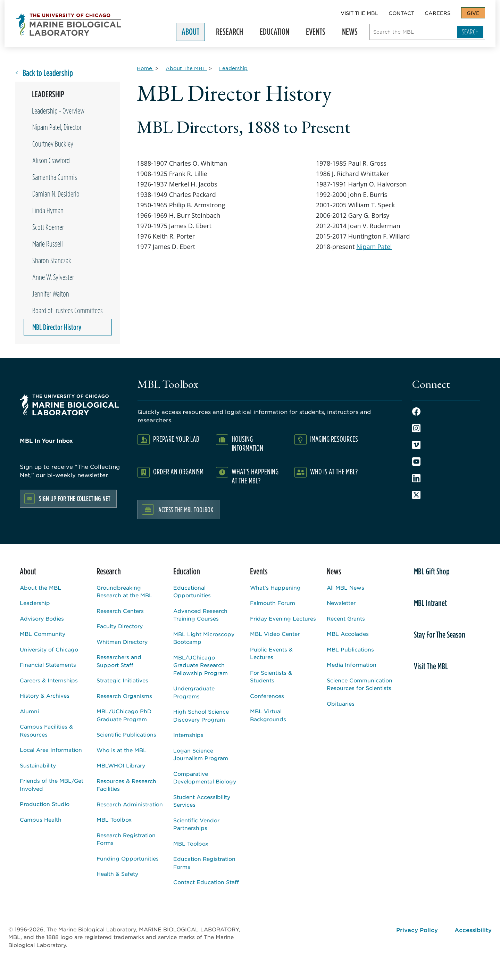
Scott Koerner (48, 227)
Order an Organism (178, 471)
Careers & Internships (49, 680)
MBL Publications (350, 649)
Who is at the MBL (122, 750)
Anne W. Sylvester (53, 277)
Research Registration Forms (126, 839)
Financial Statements (48, 665)
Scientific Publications (126, 734)
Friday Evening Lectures (283, 618)
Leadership (35, 603)
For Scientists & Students (271, 676)
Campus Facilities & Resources (46, 730)
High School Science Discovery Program (201, 715)
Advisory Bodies (42, 618)
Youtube (416, 462)
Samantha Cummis (55, 177)
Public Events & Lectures (271, 653)
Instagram (416, 428)
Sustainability (38, 765)
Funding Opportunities (128, 858)
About (194, 33)
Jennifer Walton (51, 294)
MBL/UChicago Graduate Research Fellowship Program (201, 665)
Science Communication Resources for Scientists (360, 684)
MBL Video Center (275, 634)
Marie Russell (48, 244)
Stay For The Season (440, 634)
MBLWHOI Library (121, 765)
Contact (401, 13)
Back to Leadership (48, 73)
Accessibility (473, 930)
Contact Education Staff (206, 882)
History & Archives (45, 695)
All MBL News (345, 587)
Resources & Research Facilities (126, 785)
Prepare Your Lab (176, 439)
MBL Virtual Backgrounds (268, 715)
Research (233, 33)
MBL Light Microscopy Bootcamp (204, 638)
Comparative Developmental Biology (205, 778)
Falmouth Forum (273, 603)
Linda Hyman (48, 210)
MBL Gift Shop (432, 571)
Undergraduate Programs (194, 692)
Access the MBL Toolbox (186, 509)
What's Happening (275, 587)
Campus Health (41, 819)
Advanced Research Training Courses (200, 615)
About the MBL (40, 587)
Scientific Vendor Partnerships (196, 824)
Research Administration (130, 804)
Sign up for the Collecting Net (75, 499)
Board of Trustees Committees (68, 310)
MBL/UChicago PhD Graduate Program (124, 715)
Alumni (29, 711)
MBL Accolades (348, 634)
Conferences (267, 696)
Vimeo (416, 445)
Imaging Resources (334, 439)
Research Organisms (124, 696)
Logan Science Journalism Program (201, 754)
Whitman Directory (122, 642)
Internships (188, 735)
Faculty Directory (120, 626)
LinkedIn (416, 478)
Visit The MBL (359, 13)
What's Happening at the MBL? (255, 476)
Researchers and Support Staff (119, 661)
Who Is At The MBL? (334, 471)
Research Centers (120, 611)
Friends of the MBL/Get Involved (52, 784)
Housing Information (247, 443)
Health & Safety (117, 874)
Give (473, 13)
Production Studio (45, 804)
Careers (437, 13)
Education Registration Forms (204, 863)
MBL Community (43, 634)
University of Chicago (49, 649)
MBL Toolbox (114, 819)
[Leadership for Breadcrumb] (233, 68)
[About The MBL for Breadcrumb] (186, 68)
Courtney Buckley (53, 144)
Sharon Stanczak (52, 260)
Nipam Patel (374, 247)
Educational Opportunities (192, 591)
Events (319, 33)
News (353, 33)
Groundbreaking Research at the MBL (124, 591)
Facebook (416, 412)
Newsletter (341, 603)
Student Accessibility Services (202, 801)
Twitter (416, 495)
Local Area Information (51, 750)
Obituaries (341, 703)
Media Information (352, 665)
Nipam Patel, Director (57, 127)
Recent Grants (346, 618)
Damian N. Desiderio (56, 194)
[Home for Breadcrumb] (145, 68)
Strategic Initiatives (122, 680)
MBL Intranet (430, 603)
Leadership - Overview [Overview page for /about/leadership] (58, 111)
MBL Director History (57, 327)
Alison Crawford (51, 160)
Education (278, 33)
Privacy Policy (417, 930)
